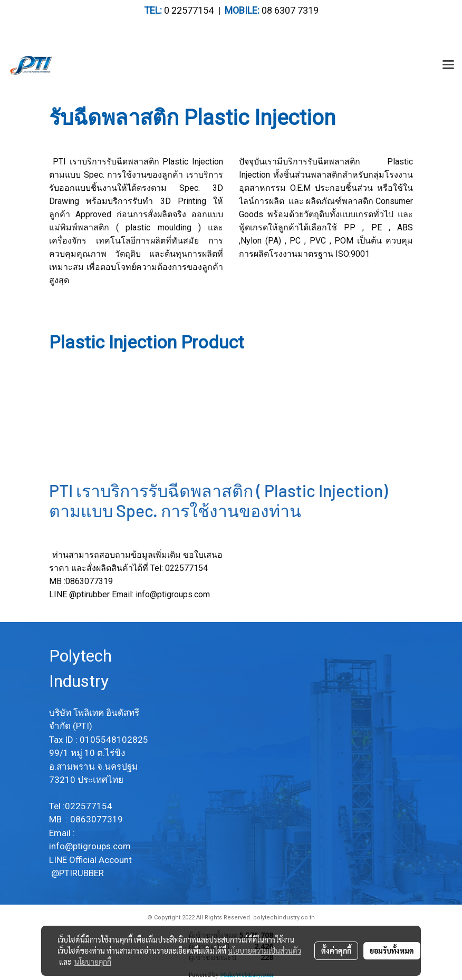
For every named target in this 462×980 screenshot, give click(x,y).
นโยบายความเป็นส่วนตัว (264, 950)
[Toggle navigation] (448, 65)
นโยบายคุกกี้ (93, 962)
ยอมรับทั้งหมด (392, 950)
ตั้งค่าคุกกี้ (336, 950)
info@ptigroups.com (173, 594)
